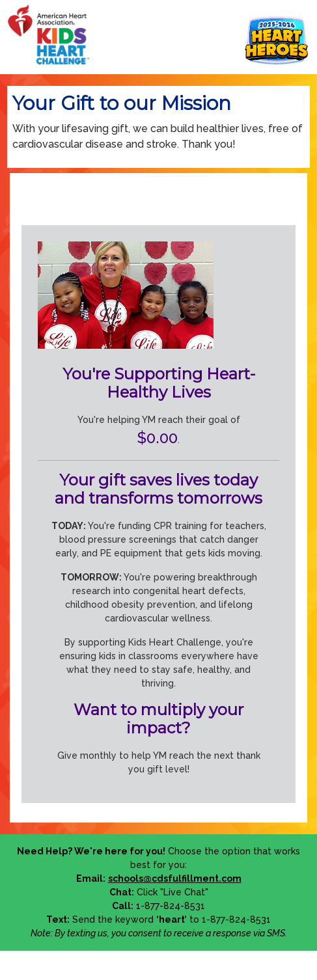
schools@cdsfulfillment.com (175, 878)
